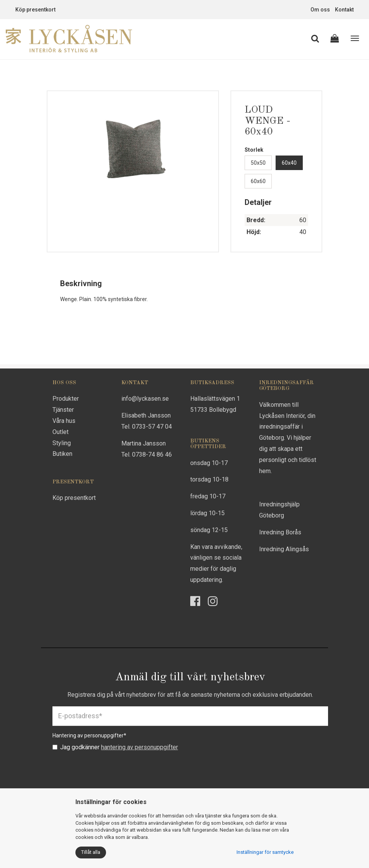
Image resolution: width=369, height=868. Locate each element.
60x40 (289, 163)
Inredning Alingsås (284, 549)
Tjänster (63, 410)
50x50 (258, 163)
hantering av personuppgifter (140, 747)
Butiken (62, 454)
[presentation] (111, 771)
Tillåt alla (91, 852)
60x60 (258, 181)
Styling (62, 443)
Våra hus (64, 421)
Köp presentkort (35, 10)
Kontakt (344, 10)
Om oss (320, 10)
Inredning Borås (280, 532)
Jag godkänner (115, 747)
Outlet (60, 432)
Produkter (66, 399)
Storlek (254, 150)
